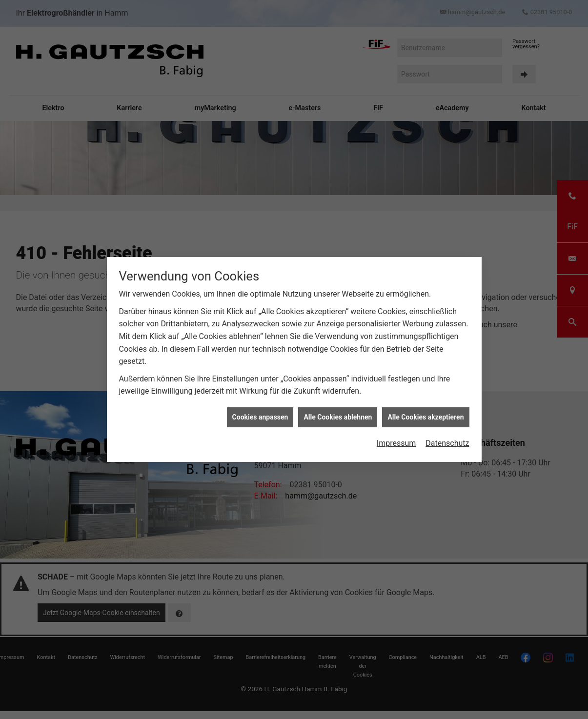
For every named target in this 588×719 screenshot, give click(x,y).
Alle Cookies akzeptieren (426, 410)
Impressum (396, 436)
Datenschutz (447, 436)
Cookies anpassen (260, 410)
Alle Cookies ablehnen (338, 410)
